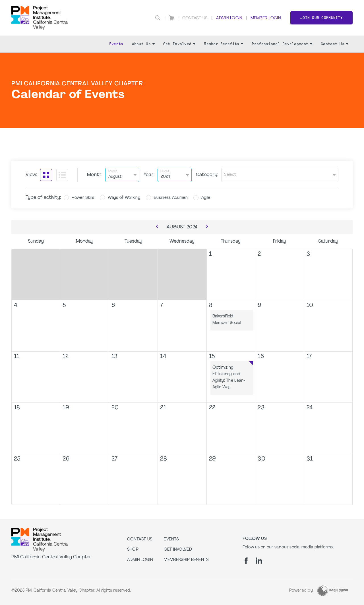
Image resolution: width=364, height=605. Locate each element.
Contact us (140, 539)
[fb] (246, 561)
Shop (133, 550)
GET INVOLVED (178, 550)
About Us (143, 44)
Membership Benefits (186, 560)
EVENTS (171, 539)
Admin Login (229, 18)
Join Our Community (321, 18)
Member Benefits (224, 44)
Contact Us (195, 18)
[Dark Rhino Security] (333, 591)
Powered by (301, 591)
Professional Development (282, 44)
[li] (259, 561)
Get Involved (179, 44)
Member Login (266, 18)
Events (116, 44)
